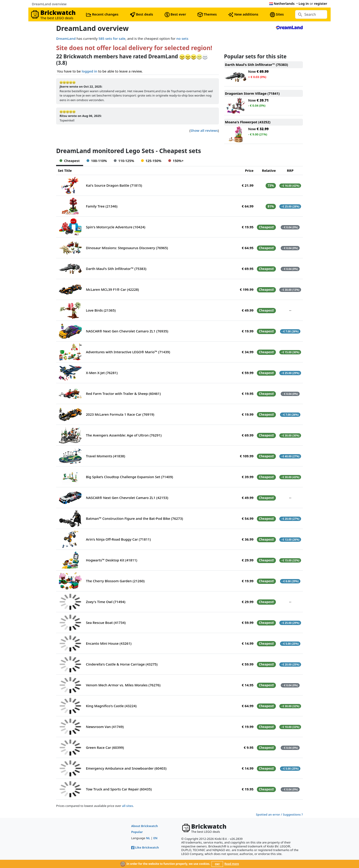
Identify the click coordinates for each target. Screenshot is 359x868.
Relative (269, 170)
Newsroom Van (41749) (105, 727)
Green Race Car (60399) (105, 747)
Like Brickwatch (145, 847)
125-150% (151, 161)
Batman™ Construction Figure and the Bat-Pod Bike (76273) (134, 518)
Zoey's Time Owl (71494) (106, 602)
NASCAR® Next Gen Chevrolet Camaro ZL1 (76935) (127, 331)
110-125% (124, 161)
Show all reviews (204, 130)
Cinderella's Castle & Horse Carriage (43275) (122, 664)
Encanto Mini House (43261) (109, 643)
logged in (90, 71)
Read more (232, 864)
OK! (217, 864)
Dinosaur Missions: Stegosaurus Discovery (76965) (127, 248)
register (321, 3)
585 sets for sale (112, 38)
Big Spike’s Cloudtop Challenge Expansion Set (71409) (129, 477)
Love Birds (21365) (101, 310)
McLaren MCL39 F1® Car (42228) (112, 289)
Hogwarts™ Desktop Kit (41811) (112, 560)
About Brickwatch (145, 826)
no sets (182, 38)
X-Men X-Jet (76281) (102, 373)
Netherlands (282, 3)
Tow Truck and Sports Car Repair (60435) (119, 789)
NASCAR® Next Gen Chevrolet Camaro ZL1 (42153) (127, 498)
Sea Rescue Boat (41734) (106, 623)
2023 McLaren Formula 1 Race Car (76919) (120, 414)
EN (155, 838)
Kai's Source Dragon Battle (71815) (114, 185)
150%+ (176, 161)
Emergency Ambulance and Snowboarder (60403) (126, 768)
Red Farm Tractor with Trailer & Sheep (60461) (123, 394)
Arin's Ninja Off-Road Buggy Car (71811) (118, 539)
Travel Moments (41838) (105, 456)
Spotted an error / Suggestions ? (279, 814)
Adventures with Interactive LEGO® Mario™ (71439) (128, 352)
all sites (128, 806)
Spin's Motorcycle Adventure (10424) (116, 227)
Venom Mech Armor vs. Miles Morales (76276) (123, 685)
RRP (290, 170)
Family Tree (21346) (102, 206)
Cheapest (70, 161)
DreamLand (66, 38)
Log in (304, 3)
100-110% (97, 161)
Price (249, 170)
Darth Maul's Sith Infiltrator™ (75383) (116, 269)
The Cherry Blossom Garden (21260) (115, 581)
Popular (137, 832)
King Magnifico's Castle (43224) (111, 706)
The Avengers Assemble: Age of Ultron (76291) (124, 435)
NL (148, 838)
